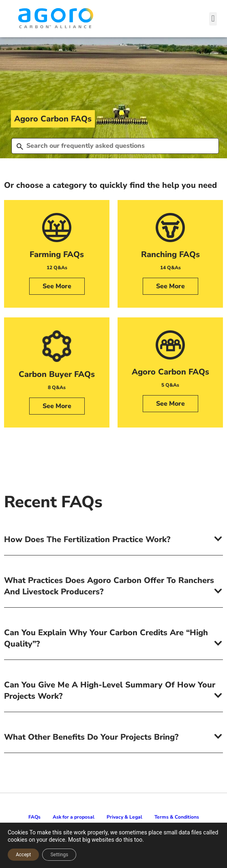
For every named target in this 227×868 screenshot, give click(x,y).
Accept (23, 855)
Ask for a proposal (74, 817)
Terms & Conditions (177, 817)
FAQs (34, 817)
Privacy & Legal (124, 817)
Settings (59, 855)
